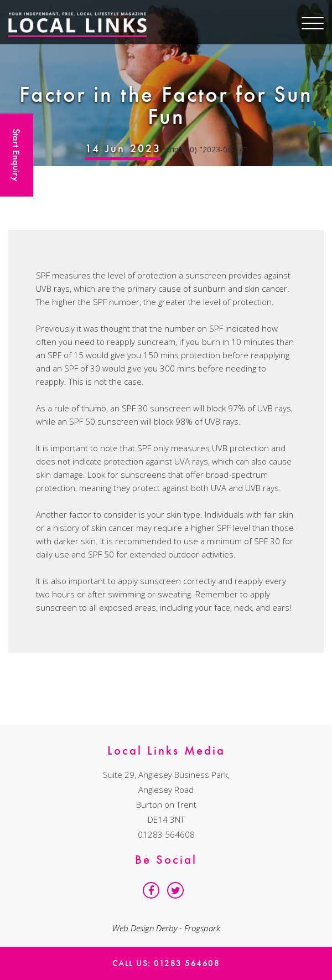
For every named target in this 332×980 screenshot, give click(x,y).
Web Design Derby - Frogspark (166, 928)
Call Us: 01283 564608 (166, 963)
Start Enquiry (16, 155)
